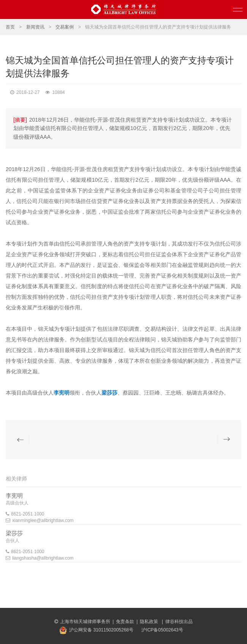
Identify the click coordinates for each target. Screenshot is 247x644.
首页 (10, 27)
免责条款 (125, 622)
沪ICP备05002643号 (162, 630)
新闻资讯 (35, 27)
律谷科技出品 (179, 622)
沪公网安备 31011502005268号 (101, 630)
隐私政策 (150, 622)
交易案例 (65, 27)
